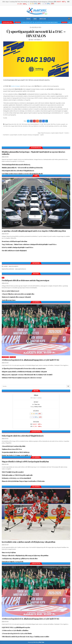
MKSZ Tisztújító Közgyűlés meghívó (13, 472)
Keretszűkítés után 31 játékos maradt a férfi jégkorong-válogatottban (29, 542)
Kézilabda (13, 357)
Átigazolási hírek (12, 124)
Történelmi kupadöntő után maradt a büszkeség (16, 165)
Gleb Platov (53, 124)
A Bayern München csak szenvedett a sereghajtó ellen (18, 294)
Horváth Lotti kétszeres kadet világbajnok (14, 251)
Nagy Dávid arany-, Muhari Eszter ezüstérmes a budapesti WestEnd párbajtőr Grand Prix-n (29, 244)
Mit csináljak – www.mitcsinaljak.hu (10, 266)
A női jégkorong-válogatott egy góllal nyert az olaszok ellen (20, 559)
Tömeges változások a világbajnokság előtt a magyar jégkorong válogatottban (25, 555)
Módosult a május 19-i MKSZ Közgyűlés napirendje (17, 475)
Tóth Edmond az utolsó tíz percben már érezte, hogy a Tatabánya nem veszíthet (25, 637)
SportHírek (42, 126)
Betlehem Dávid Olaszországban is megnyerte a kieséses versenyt (22, 378)
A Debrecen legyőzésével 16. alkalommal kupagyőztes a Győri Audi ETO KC (31, 360)
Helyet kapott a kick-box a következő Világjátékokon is (18, 171)
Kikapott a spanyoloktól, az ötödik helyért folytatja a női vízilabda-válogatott (24, 372)
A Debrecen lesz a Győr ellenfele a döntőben (15, 630)
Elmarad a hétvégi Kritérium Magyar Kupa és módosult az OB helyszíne (23, 481)
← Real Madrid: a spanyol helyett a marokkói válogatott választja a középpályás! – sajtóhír (23, 135)
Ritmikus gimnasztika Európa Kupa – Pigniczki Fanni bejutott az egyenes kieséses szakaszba (33, 153)
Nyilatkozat (36, 126)
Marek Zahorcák (18, 126)
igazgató (63, 124)
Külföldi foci (37, 27)
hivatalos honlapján (15, 86)
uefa (61, 126)
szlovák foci (57, 126)
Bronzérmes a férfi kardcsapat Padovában (14, 241)
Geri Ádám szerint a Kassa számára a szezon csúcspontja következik (22, 174)
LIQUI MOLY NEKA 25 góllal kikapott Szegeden (16, 627)
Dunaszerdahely (34, 124)
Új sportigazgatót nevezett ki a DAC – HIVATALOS (36, 34)
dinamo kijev (27, 124)
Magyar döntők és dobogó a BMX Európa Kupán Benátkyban (25, 461)
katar (9, 126)
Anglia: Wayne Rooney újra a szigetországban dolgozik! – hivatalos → (54, 133)
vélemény (65, 126)
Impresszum (43, 19)
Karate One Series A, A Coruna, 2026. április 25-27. (17, 455)
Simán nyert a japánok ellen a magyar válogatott (16, 297)
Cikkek (35, 19)
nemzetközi (25, 126)
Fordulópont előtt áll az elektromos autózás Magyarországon (25, 280)
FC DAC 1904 (43, 124)
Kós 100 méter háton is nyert (10, 291)
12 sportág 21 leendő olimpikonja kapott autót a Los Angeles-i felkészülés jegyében (34, 231)
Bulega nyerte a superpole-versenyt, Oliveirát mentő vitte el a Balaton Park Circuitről (27, 375)
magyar (13, 126)
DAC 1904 (21, 124)
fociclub (48, 124)
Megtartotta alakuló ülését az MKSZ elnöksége (16, 452)
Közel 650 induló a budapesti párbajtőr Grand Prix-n (17, 247)
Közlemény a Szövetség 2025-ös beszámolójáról (16, 478)
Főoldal (28, 19)
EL (39, 124)
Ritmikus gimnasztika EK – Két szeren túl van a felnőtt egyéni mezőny (22, 168)
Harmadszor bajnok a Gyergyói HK (13, 562)
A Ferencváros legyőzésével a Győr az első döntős (17, 633)
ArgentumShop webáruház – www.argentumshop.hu (14, 269)
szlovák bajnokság (49, 126)
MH (3, 278)
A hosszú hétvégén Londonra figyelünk (14, 446)
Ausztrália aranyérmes (9, 300)
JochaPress (5, 357)
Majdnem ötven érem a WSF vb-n (12, 449)
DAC (18, 124)
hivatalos (59, 124)
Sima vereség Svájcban (9, 552)
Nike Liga (31, 126)
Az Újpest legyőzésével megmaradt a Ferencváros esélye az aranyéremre (24, 368)
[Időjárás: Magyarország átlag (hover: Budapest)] (42, 4)
